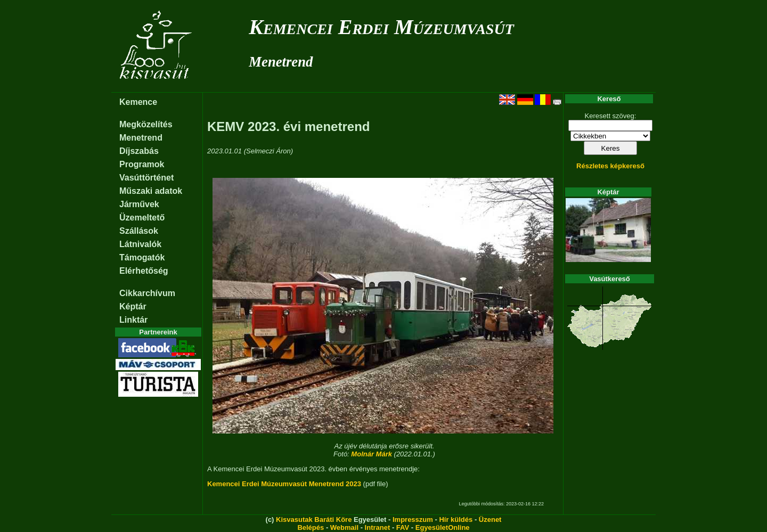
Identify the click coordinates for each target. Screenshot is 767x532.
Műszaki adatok (151, 191)
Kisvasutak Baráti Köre (314, 519)
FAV (403, 527)
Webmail (344, 527)
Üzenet (490, 519)
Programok (142, 164)
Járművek (139, 204)
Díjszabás (139, 151)
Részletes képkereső (610, 166)
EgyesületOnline (443, 527)
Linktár (133, 320)
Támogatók (142, 257)
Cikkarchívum (147, 293)
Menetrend (281, 62)
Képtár (133, 306)
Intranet (378, 527)
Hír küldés (456, 519)
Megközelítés (146, 124)
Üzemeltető (142, 218)
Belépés (311, 527)
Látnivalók (140, 244)
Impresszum (413, 519)
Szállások (139, 231)
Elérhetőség (144, 271)
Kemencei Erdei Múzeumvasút (381, 27)
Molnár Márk (372, 454)
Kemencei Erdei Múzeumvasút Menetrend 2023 (284, 484)
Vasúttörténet (146, 178)
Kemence (138, 102)
